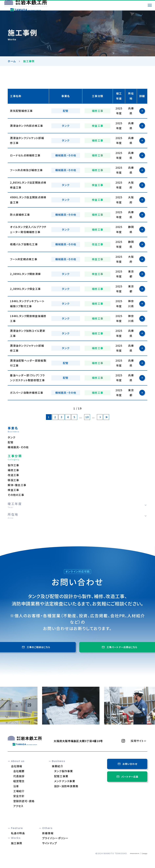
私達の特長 (18, 833)
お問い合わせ (127, 764)
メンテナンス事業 (65, 781)
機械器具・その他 (18, 447)
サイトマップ (50, 843)
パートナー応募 (127, 777)
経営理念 (19, 781)
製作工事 (13, 465)
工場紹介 (19, 791)
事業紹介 (57, 766)
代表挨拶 (19, 776)
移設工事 (13, 480)
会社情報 (17, 766)
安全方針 (19, 796)
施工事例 (17, 843)
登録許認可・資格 (24, 801)
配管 (11, 442)
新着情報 (48, 833)
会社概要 (19, 771)
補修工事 (13, 470)
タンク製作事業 (64, 771)
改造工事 (13, 475)
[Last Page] (106, 417)
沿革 (16, 786)
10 (87, 417)
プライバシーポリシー (55, 838)
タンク (11, 437)
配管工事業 (61, 776)
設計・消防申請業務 (66, 786)
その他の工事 (16, 495)
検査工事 (13, 490)
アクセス (18, 806)
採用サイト (137, 741)
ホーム (12, 61)
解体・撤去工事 (17, 485)
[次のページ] (100, 417)
